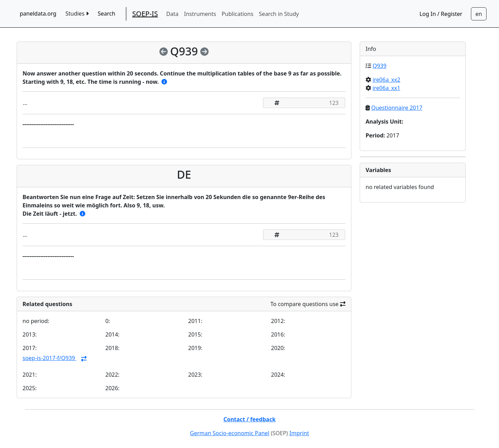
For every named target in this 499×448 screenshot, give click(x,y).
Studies (77, 14)
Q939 (379, 66)
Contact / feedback (250, 419)
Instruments (200, 14)
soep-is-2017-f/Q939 (50, 358)
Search (107, 14)
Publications (238, 14)
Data (172, 14)
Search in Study (279, 14)
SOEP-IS (145, 14)
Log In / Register (441, 14)
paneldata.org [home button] (38, 14)
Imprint (299, 433)
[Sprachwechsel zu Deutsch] (479, 14)
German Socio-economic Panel (230, 433)
